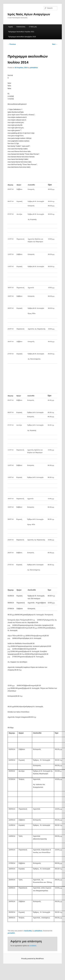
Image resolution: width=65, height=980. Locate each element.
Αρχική (11, 27)
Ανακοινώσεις (21, 27)
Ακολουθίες (28, 931)
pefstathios (34, 68)
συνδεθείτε (33, 946)
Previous (12, 44)
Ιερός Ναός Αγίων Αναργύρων (29, 14)
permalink (11, 933)
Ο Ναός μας (33, 27)
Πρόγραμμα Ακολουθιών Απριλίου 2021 (21, 32)
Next (55, 44)
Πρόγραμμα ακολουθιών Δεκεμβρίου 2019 (22, 37)
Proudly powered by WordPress (32, 959)
